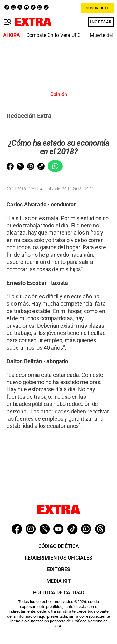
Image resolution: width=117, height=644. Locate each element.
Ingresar (101, 22)
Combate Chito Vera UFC (53, 35)
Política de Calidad (59, 593)
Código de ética (59, 546)
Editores (59, 569)
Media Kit (59, 581)
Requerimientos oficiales (58, 558)
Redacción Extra (29, 116)
